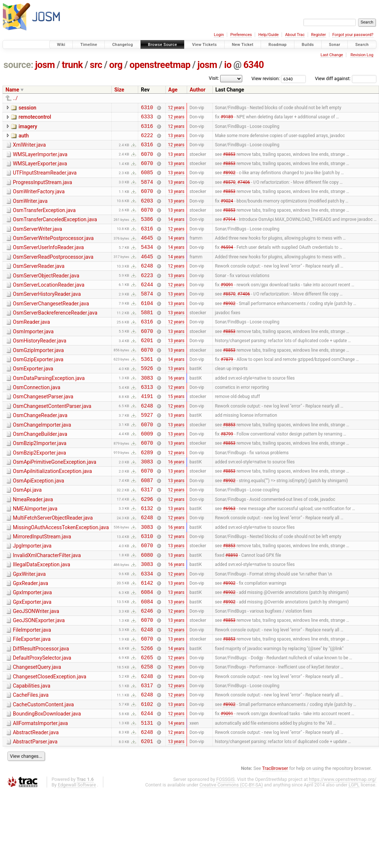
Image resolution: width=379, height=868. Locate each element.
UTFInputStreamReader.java (45, 180)
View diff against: (346, 78)
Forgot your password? (353, 35)
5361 (147, 390)
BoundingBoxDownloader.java (47, 785)
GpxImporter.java (32, 650)
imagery (28, 129)
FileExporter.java (32, 702)
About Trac (295, 35)
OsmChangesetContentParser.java (52, 441)
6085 (147, 181)
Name (12, 90)
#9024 (227, 212)
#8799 (227, 473)
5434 (147, 264)
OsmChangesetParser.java (43, 431)
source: (19, 65)
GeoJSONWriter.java (36, 671)
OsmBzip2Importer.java (40, 483)
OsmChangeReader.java (40, 452)
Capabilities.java (32, 754)
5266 (147, 713)
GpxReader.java (31, 639)
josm (45, 65)
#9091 (227, 306)
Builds (308, 45)
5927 (147, 452)
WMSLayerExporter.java (40, 170)
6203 (147, 213)
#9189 (227, 119)
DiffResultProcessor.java (41, 713)
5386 (147, 233)
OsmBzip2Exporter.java (40, 494)
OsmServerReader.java (39, 285)
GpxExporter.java (32, 660)
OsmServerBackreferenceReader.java (55, 337)
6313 (147, 421)
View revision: (266, 78)
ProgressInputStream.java (42, 191)
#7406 (244, 191)
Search (362, 45)
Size (119, 90)
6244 (147, 306)
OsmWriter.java (30, 212)
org (116, 65)
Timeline (89, 45)
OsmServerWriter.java (37, 243)
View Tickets (204, 45)
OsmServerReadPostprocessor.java (53, 275)
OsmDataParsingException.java (49, 410)
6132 (147, 557)
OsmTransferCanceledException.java (55, 233)
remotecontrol (35, 118)
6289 (147, 494)
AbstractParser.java (35, 817)
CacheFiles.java (31, 764)
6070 (147, 160)
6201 (147, 369)
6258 (147, 734)
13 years (176, 139)
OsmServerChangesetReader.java (51, 327)
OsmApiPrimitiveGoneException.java (55, 504)
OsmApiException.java (38, 525)
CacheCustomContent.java (43, 775)
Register (318, 35)
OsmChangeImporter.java (42, 462)
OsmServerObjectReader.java (46, 295)
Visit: (214, 78)
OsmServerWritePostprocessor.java (53, 254)
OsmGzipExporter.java (38, 389)
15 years (176, 431)
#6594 (227, 265)
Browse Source (163, 45)
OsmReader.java (31, 347)
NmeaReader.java (33, 546)
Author (198, 90)
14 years (176, 233)
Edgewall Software (77, 861)
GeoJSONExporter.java (39, 681)
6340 (254, 65)
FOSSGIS (225, 855)
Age (173, 90)
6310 (147, 108)
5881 (147, 338)
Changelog (122, 45)
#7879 (227, 390)
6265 (147, 723)
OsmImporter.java (33, 358)
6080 (147, 609)
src (96, 65)
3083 (147, 411)
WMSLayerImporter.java (40, 160)
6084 (147, 650)
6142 (147, 640)
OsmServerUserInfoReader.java (48, 264)
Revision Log (362, 55)
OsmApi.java (27, 535)
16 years (176, 410)
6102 (147, 776)
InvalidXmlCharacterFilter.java (47, 608)
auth (24, 139)
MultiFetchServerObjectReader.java (53, 566)
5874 (147, 192)
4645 (147, 254)
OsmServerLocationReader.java (49, 306)
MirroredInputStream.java (42, 587)
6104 (147, 327)
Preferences (241, 35)
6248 (147, 285)
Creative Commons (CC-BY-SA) (231, 861)
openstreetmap (160, 65)
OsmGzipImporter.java (38, 379)
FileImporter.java (32, 692)
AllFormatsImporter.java (40, 796)
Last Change (332, 55)
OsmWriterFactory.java (39, 201)
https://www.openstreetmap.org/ (343, 855)
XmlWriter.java (29, 149)
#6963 (229, 556)
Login (219, 35)
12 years (176, 108)
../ (15, 98)
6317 (147, 536)
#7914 (229, 233)
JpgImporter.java (32, 598)
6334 (147, 630)
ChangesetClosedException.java (50, 744)
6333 (147, 119)
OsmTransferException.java (44, 222)
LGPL (354, 861)
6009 (147, 473)
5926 (147, 400)
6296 (147, 546)
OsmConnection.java (37, 420)
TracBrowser (275, 844)
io (228, 65)
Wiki (61, 45)
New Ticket (243, 45)
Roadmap (278, 45)
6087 (147, 525)
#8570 (229, 191)
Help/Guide (269, 35)
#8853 (229, 160)
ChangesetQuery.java (37, 733)
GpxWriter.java (29, 629)
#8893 (232, 609)
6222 (147, 139)
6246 (147, 671)
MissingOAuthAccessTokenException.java (61, 577)
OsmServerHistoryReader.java (47, 316)
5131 (147, 797)
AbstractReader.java (36, 806)
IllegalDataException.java (42, 618)
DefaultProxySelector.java (42, 723)
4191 (147, 431)
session (27, 108)
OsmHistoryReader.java (40, 368)
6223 (147, 296)
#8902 (229, 181)
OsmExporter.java (33, 399)
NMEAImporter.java (35, 556)
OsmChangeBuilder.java (40, 473)
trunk (72, 65)
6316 (147, 129)
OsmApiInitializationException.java (52, 514)
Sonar (335, 45)
